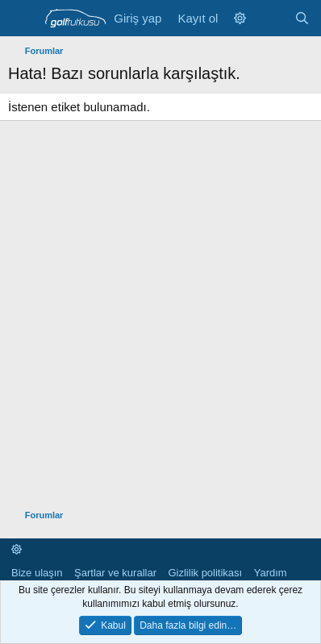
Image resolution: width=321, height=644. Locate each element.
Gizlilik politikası (205, 573)
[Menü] (22, 19)
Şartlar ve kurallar (115, 573)
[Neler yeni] (270, 18)
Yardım (271, 573)
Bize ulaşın (37, 573)
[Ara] (302, 18)
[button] (240, 18)
